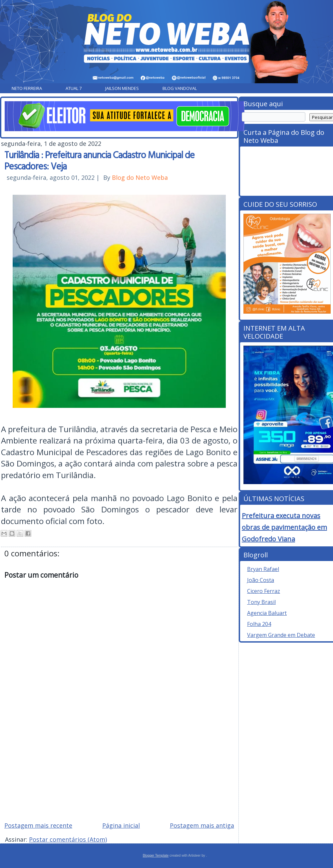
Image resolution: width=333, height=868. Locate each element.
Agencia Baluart (267, 613)
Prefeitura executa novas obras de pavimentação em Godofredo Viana (284, 527)
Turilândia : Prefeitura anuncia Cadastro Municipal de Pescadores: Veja (99, 160)
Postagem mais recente (38, 825)
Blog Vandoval (180, 88)
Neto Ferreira (27, 88)
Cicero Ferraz (264, 591)
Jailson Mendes (122, 88)
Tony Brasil (261, 602)
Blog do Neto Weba (140, 177)
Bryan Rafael (263, 569)
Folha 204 (259, 624)
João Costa (261, 580)
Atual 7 (74, 88)
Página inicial (121, 825)
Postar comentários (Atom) (68, 839)
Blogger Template (156, 856)
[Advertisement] (119, 769)
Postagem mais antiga (202, 825)
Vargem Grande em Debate (281, 635)
